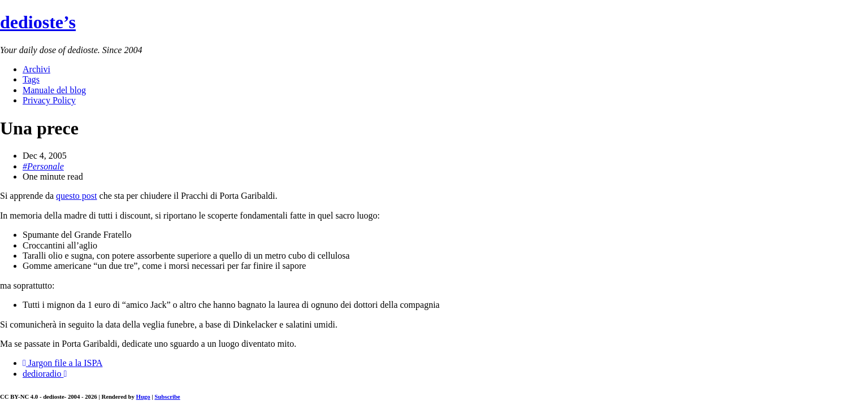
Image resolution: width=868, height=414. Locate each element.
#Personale (43, 166)
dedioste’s (38, 22)
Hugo (143, 396)
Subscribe (167, 396)
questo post (76, 196)
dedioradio (45, 374)
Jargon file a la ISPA (62, 363)
